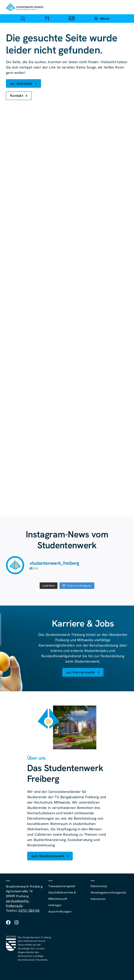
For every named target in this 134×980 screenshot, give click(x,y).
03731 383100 (29, 911)
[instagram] (16, 922)
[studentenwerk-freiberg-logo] (25, 5)
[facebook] (8, 922)
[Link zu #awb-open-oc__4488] (23, 19)
